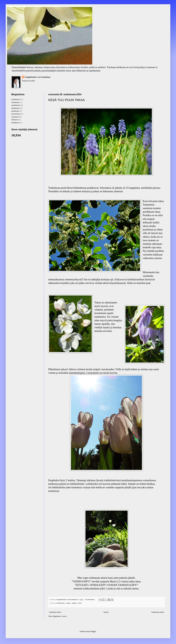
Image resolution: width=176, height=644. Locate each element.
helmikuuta (15, 108)
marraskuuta (16, 114)
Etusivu (106, 612)
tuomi (80, 603)
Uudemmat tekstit (55, 612)
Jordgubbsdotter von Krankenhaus (38, 77)
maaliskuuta (16, 99)
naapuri (68, 603)
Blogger (93, 631)
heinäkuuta (15, 123)
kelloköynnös (61, 603)
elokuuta (14, 120)
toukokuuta (15, 102)
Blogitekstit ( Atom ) (60, 616)
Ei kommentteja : (90, 599)
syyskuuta (15, 117)
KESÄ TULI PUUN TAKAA (66, 100)
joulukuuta (15, 111)
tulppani (75, 603)
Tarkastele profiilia (28, 81)
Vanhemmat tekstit (158, 612)
